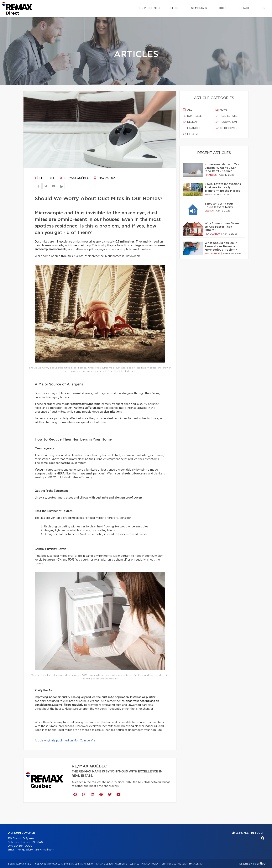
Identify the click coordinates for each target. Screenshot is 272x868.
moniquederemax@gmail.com (35, 850)
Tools (222, 8)
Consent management (191, 864)
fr (264, 8)
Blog (174, 8)
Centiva (259, 863)
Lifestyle (45, 178)
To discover (226, 128)
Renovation (226, 122)
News (222, 110)
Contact (243, 8)
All (188, 110)
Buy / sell (192, 116)
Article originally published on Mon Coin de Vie (65, 741)
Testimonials (197, 8)
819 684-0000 (23, 846)
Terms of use (168, 864)
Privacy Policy (150, 864)
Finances (192, 128)
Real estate (226, 116)
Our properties (149, 8)
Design (190, 122)
